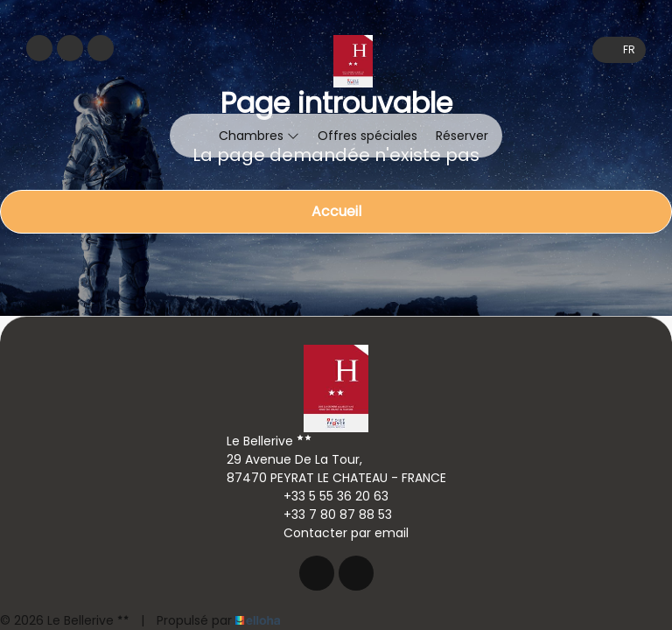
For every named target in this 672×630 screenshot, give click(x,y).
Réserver (462, 136)
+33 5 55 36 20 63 (326, 496)
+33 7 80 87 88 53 (328, 514)
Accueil (336, 211)
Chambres (259, 136)
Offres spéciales (367, 136)
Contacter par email (336, 533)
